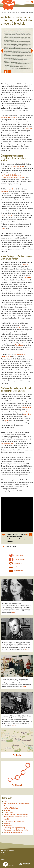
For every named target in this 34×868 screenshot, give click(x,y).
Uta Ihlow (7, 810)
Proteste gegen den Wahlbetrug (14, 821)
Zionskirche (4, 191)
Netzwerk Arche (26, 412)
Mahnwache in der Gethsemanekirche (16, 830)
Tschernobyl (10, 215)
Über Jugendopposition (7, 850)
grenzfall (6, 819)
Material (3, 853)
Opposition (27, 278)
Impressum (4, 857)
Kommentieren (16, 563)
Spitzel (7, 421)
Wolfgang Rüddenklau (18, 166)
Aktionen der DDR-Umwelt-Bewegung (16, 815)
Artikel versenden (16, 571)
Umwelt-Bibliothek (27, 12)
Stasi (19, 328)
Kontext (6, 801)
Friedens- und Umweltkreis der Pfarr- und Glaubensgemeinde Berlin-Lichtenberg (17, 175)
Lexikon (3, 855)
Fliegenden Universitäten (9, 118)
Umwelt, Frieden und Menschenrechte (16, 817)
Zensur (3, 228)
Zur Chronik (17, 785)
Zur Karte (17, 755)
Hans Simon (12, 189)
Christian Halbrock (10, 812)
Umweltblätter (8, 826)
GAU (2, 215)
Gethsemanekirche (7, 443)
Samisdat (25, 265)
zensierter (29, 129)
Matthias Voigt (26, 408)
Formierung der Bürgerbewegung (14, 828)
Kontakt (3, 859)
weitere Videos (11, 547)
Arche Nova (27, 414)
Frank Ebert (19, 345)
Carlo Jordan (8, 806)
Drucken (14, 567)
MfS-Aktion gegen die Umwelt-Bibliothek (17, 804)
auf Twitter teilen (16, 556)
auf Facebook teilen (17, 560)
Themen (3, 12)
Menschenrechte (14, 12)
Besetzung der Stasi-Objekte (13, 832)
